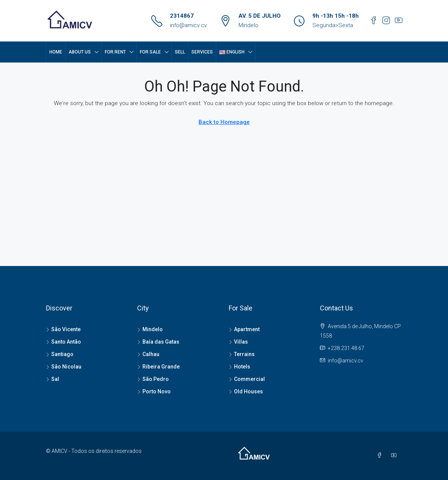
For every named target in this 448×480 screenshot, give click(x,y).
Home (56, 52)
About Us (80, 52)
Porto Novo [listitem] (154, 391)
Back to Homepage (224, 122)
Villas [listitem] (238, 342)
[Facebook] (381, 456)
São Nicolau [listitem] (64, 367)
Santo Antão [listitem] (63, 342)
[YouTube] (395, 456)
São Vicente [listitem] (63, 329)
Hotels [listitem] (239, 367)
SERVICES (202, 52)
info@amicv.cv (188, 25)
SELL (180, 52)
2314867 (182, 16)
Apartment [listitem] (244, 329)
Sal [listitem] (53, 379)
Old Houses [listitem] (246, 391)
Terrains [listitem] (242, 354)
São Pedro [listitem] (153, 379)
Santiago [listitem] (60, 354)
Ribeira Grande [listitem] (158, 367)
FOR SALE (150, 52)
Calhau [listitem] (148, 354)
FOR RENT (115, 52)
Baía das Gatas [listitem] (158, 342)
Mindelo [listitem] (150, 329)
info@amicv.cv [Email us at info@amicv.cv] (346, 361)
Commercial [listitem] (247, 379)
